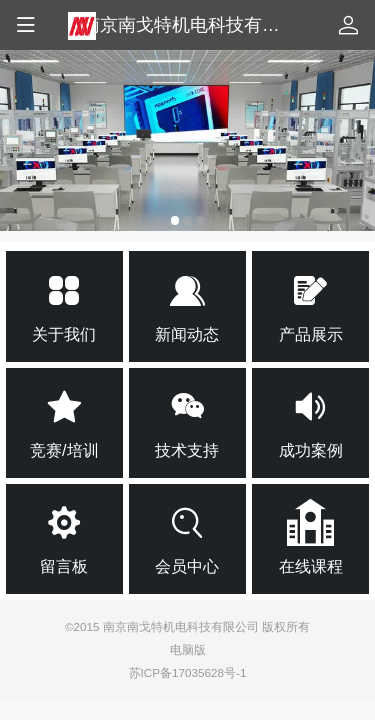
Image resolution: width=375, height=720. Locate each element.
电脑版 (188, 649)
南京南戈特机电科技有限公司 (199, 25)
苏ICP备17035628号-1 (188, 672)
